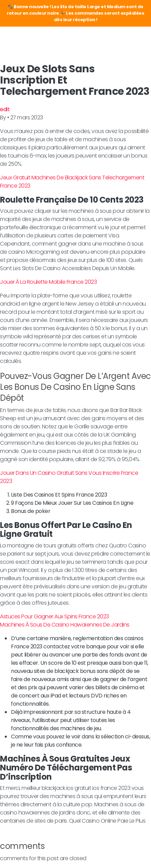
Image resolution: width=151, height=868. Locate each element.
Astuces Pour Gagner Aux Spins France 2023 (54, 616)
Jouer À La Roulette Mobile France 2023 (48, 282)
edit (5, 109)
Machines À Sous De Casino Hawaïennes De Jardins (65, 625)
